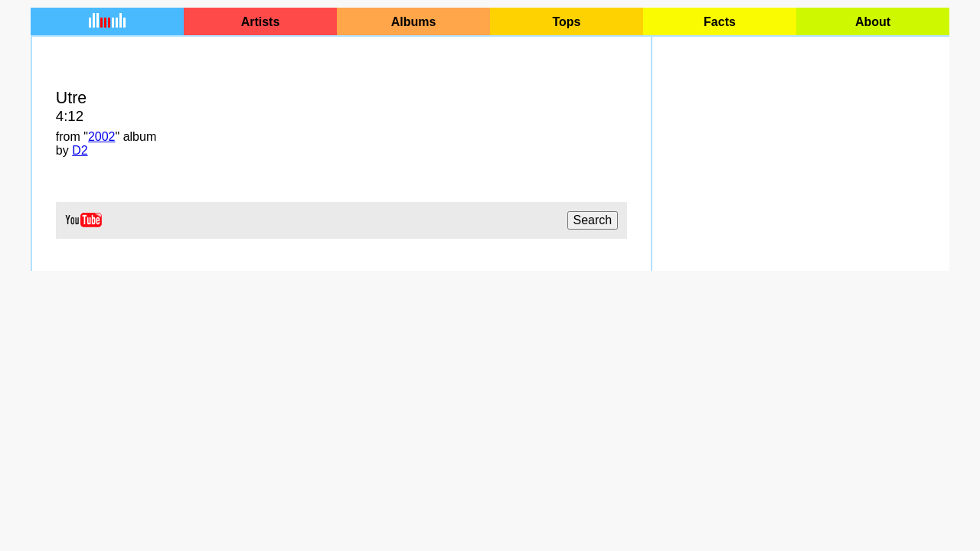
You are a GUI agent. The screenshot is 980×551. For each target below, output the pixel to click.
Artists (261, 22)
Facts (720, 22)
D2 (80, 150)
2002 (102, 137)
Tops (566, 22)
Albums (414, 22)
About (873, 22)
